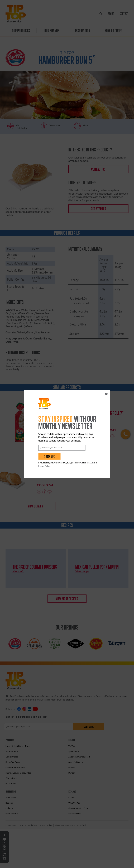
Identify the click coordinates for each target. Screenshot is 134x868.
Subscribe (47, 456)
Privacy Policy (42, 466)
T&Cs (88, 463)
